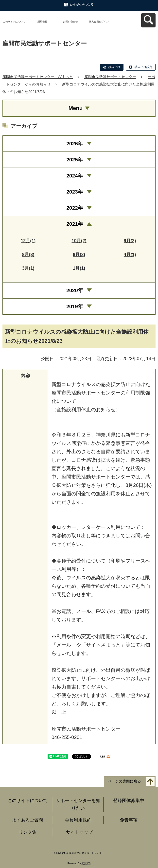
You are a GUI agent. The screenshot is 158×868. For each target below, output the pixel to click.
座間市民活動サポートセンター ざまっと (38, 77)
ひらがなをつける (82, 4)
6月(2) (79, 255)
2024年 (75, 176)
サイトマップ (79, 832)
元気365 (86, 863)
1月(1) (79, 268)
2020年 (75, 290)
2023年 (75, 192)
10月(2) (79, 241)
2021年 (75, 224)
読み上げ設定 (143, 67)
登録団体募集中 (129, 801)
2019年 (75, 306)
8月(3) (28, 255)
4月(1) (130, 255)
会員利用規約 (78, 820)
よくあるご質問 (28, 820)
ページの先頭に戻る (124, 781)
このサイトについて (14, 22)
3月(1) (28, 268)
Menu (76, 108)
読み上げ (114, 67)
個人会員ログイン (99, 22)
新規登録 (42, 22)
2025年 (75, 160)
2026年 (75, 143)
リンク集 (28, 832)
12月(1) (28, 241)
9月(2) (130, 241)
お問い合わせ (70, 22)
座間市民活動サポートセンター (110, 77)
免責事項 (129, 820)
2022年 (75, 208)
